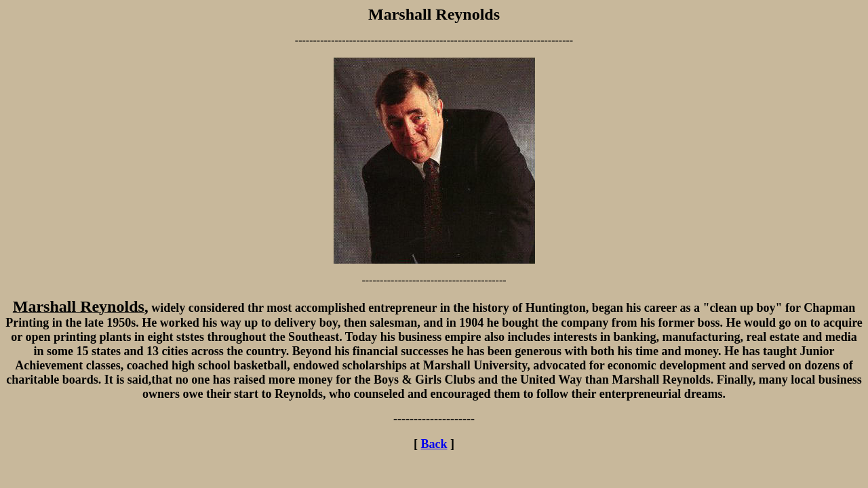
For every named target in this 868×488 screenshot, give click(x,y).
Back (434, 444)
